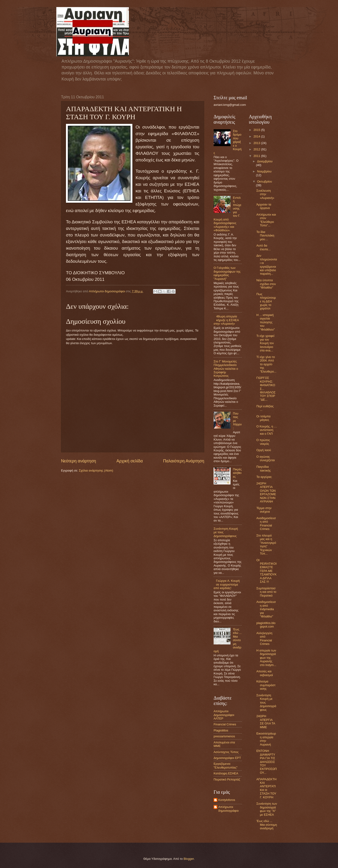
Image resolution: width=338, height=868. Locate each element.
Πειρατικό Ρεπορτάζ (227, 779)
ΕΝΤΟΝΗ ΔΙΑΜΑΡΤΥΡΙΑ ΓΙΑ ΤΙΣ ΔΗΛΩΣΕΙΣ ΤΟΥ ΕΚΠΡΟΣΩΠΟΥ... (267, 762)
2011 (257, 156)
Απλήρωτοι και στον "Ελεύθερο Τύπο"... (266, 220)
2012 (257, 149)
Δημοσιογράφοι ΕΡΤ (227, 758)
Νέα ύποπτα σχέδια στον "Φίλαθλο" (266, 284)
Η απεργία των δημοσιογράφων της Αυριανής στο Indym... (266, 658)
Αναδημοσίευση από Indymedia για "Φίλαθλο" (266, 609)
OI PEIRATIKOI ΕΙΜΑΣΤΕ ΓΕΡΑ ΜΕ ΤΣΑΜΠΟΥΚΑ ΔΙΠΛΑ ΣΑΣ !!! (266, 571)
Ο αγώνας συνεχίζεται (265, 458)
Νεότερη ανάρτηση (79, 461)
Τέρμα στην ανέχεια (264, 510)
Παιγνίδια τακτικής (264, 468)
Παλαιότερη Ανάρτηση (184, 461)
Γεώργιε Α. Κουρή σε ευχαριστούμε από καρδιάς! (227, 584)
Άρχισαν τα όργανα (264, 206)
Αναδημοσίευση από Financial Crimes (266, 523)
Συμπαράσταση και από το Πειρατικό (266, 592)
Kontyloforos (227, 800)
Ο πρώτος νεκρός (263, 442)
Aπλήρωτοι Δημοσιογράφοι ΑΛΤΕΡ (224, 715)
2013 (257, 143)
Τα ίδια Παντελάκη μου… (265, 236)
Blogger (189, 859)
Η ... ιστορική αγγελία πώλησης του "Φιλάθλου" (265, 322)
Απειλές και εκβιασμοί (265, 673)
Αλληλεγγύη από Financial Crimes (264, 638)
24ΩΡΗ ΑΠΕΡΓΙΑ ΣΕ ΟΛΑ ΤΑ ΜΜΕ (266, 721)
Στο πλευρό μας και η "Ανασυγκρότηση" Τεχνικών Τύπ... (266, 544)
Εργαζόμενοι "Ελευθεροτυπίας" (226, 765)
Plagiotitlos (221, 730)
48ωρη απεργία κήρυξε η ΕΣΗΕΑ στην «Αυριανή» (226, 320)
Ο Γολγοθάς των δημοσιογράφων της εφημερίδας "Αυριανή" (227, 273)
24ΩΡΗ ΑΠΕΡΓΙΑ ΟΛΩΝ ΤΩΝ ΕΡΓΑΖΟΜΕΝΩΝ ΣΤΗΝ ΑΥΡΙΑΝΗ (266, 492)
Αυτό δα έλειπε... (263, 247)
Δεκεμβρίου (265, 161)
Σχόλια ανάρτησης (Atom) (96, 470)
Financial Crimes (225, 724)
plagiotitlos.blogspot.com (266, 625)
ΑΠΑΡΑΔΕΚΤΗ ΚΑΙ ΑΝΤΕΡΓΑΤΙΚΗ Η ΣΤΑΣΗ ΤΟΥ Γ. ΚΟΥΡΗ (266, 788)
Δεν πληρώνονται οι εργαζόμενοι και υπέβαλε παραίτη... (267, 265)
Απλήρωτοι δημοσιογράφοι (228, 809)
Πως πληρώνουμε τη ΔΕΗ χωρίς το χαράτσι (266, 301)
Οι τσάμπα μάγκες (263, 418)
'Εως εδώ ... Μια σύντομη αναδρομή (267, 825)
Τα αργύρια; (264, 477)
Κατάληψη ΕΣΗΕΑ (226, 773)
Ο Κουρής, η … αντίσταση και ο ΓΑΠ (267, 430)
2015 (257, 130)
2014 (257, 136)
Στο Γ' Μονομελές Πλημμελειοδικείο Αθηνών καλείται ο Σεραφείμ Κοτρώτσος (226, 369)
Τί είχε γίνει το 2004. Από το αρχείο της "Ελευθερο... (266, 364)
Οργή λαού (264, 450)
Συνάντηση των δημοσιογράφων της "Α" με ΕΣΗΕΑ (267, 809)
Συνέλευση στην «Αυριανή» (265, 194)
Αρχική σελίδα (130, 461)
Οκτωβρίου (264, 181)
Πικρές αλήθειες (237, 473)
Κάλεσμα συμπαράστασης (266, 685)
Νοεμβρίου (264, 171)
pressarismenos (224, 736)
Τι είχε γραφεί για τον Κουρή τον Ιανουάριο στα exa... (265, 343)
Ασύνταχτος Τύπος (226, 752)
